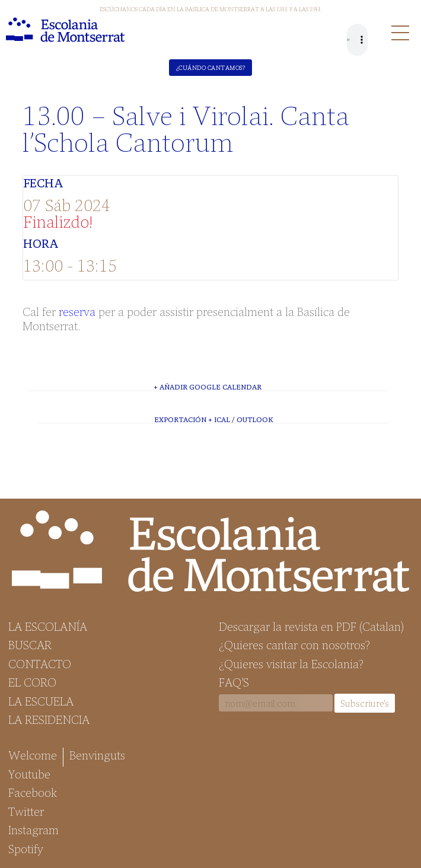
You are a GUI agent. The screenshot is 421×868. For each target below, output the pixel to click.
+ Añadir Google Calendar (208, 387)
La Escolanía (48, 626)
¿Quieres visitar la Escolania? (291, 663)
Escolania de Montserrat (65, 30)
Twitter (26, 811)
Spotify (26, 848)
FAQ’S (234, 682)
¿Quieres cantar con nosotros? (294, 644)
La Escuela (41, 701)
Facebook (33, 792)
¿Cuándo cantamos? (211, 68)
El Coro (32, 682)
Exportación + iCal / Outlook (213, 419)
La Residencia (49, 719)
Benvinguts (97, 755)
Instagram (34, 829)
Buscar (30, 644)
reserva (77, 311)
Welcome (33, 755)
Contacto (40, 663)
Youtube (29, 774)
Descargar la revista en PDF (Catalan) (311, 626)
